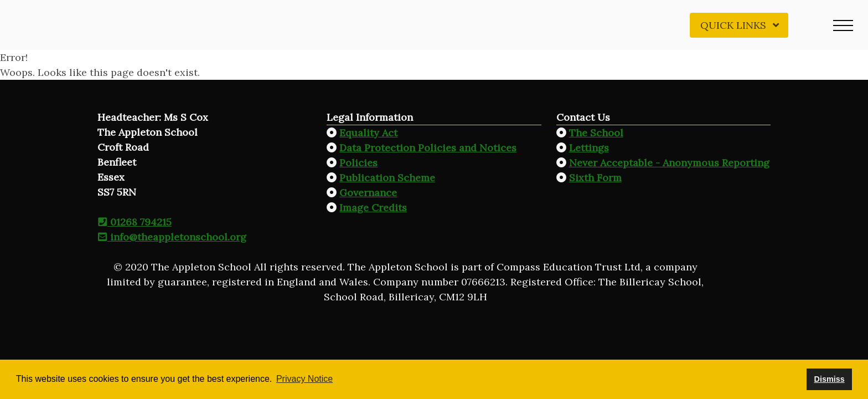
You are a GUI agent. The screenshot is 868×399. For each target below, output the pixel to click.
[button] (843, 25)
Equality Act (368, 133)
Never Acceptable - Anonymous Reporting (669, 163)
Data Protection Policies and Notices (428, 148)
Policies (358, 163)
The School (596, 133)
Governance (368, 193)
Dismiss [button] (829, 379)
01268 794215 (135, 222)
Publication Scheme (387, 178)
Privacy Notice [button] (304, 379)
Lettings (589, 148)
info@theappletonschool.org (172, 237)
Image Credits (373, 208)
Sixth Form (595, 178)
